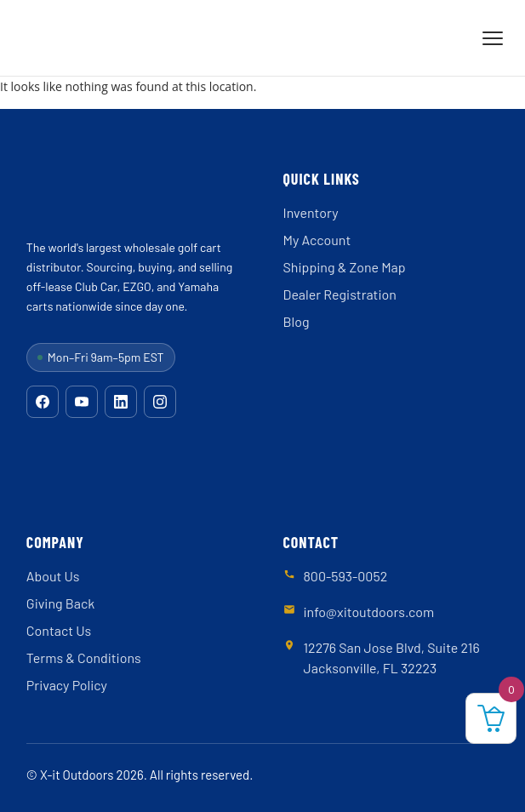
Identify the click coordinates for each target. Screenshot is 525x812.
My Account (317, 240)
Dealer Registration (340, 294)
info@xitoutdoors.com (369, 612)
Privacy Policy (67, 685)
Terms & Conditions (84, 658)
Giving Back (60, 603)
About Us (53, 576)
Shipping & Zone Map (345, 267)
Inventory (311, 212)
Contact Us (59, 630)
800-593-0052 (346, 576)
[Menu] (493, 38)
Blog (297, 321)
